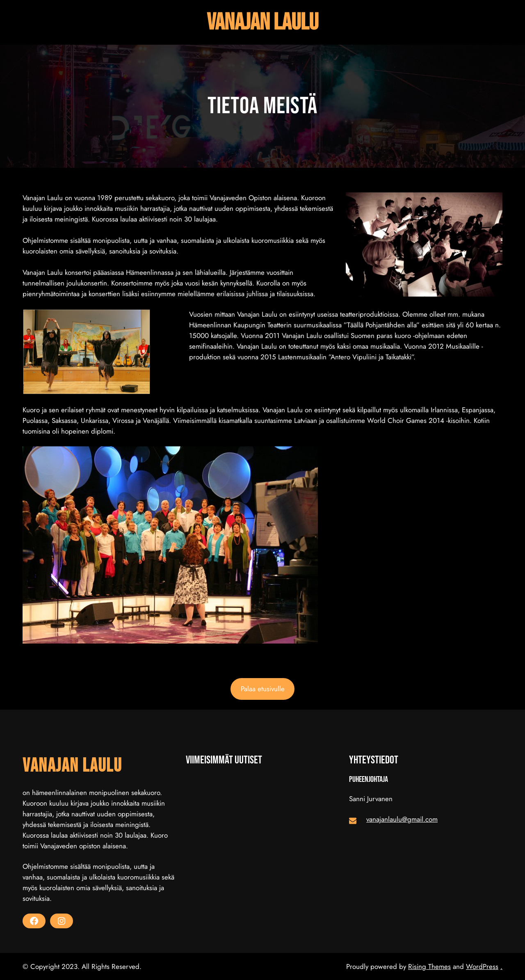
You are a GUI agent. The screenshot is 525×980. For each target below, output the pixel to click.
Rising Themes (429, 966)
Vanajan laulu (262, 22)
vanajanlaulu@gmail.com (402, 819)
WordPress (482, 966)
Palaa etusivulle (263, 689)
